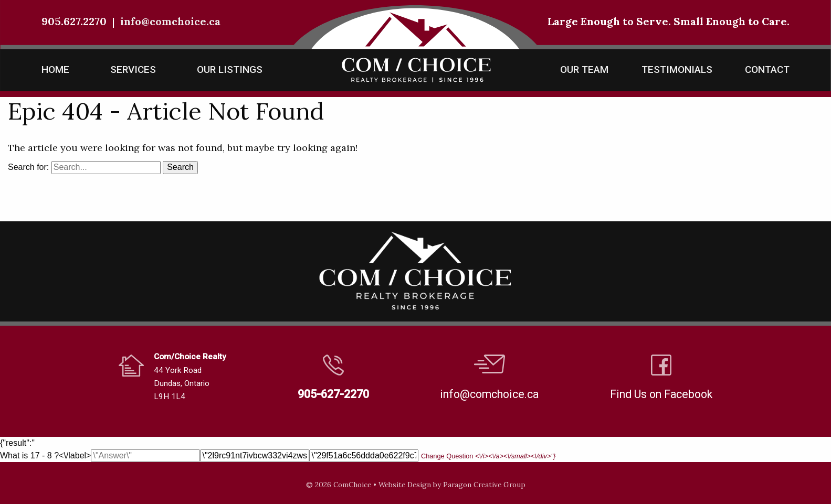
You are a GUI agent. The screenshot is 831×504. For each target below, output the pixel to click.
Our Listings (230, 69)
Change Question (488, 456)
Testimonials (677, 69)
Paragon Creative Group (484, 485)
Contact (767, 69)
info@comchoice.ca (170, 21)
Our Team (584, 69)
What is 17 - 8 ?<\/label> (278, 455)
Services (133, 69)
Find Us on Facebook (661, 394)
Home (55, 69)
